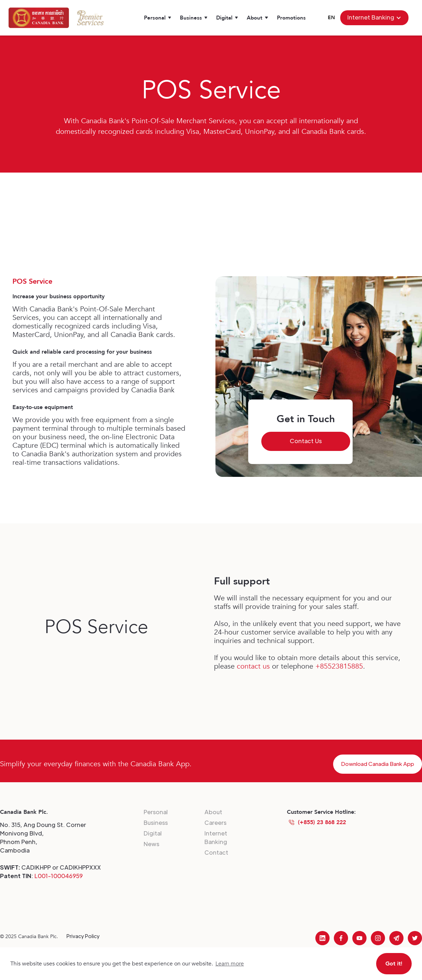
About (213, 812)
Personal (156, 812)
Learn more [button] (230, 964)
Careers (215, 823)
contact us (253, 666)
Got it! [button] (394, 964)
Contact (216, 852)
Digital (153, 833)
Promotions (291, 18)
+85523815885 (339, 666)
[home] (39, 18)
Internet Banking (216, 837)
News (151, 844)
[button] (158, 18)
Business (156, 823)
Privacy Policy (83, 936)
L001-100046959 (59, 876)
